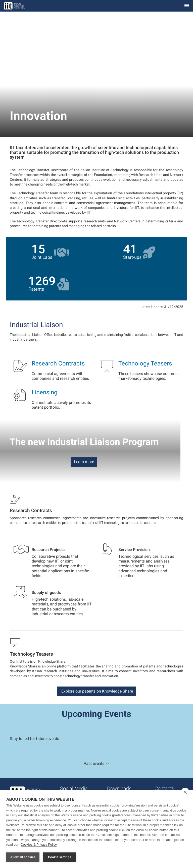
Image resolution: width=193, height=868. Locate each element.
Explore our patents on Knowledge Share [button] (97, 691)
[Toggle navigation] (187, 6)
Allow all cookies (23, 857)
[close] (185, 792)
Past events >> (96, 763)
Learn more (84, 462)
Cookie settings (60, 857)
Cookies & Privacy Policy (39, 845)
